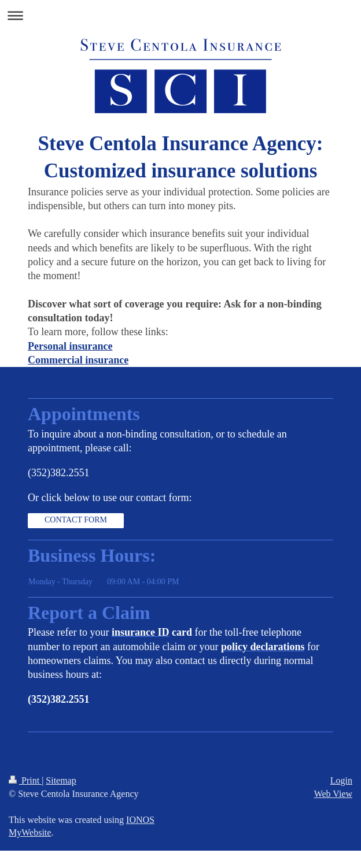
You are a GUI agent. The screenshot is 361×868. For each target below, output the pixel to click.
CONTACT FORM (76, 520)
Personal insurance (70, 346)
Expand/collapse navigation (181, 15)
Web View (333, 794)
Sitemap (61, 780)
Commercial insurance (78, 360)
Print (25, 780)
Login (341, 780)
